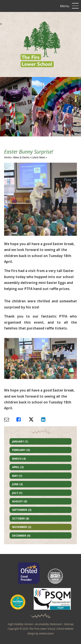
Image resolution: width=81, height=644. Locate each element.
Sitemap (69, 624)
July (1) (17, 493)
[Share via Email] (10, 420)
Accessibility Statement (48, 624)
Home (7, 157)
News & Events (21, 157)
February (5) (21, 450)
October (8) (21, 518)
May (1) (17, 476)
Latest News (38, 157)
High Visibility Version (20, 624)
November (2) (22, 527)
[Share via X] (35, 420)
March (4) (19, 459)
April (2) (18, 467)
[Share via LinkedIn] (47, 420)
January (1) (20, 441)
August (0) (20, 501)
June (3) (17, 484)
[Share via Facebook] (23, 420)
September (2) (22, 510)
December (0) (21, 536)
